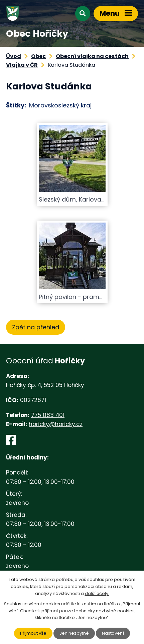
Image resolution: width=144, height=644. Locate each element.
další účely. (97, 593)
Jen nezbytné (74, 633)
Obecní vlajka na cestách (92, 56)
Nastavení (113, 633)
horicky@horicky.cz (56, 424)
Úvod (14, 56)
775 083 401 (48, 415)
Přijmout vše (33, 633)
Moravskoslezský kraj (60, 105)
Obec (38, 56)
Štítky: (16, 105)
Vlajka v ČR (22, 65)
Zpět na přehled (36, 327)
